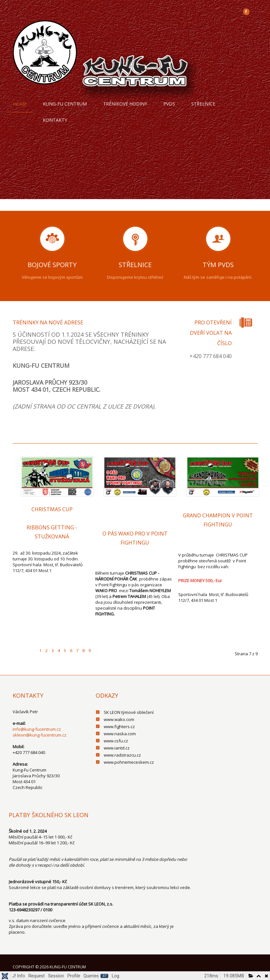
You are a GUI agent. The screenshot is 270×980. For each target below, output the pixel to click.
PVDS (169, 104)
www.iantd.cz (117, 748)
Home (20, 104)
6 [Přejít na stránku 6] (71, 650)
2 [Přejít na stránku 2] (47, 650)
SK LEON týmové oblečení (129, 712)
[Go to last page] (111, 647)
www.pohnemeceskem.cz (129, 762)
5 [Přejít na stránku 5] (65, 650)
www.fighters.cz (119, 727)
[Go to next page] (99, 647)
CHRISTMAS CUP (52, 509)
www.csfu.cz (116, 741)
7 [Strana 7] (77, 650)
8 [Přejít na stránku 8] (83, 650)
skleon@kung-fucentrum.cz (40, 735)
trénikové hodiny (125, 104)
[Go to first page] (19, 647)
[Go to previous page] (31, 647)
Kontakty (55, 120)
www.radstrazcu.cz (122, 755)
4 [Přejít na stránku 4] (59, 650)
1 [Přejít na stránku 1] (40, 650)
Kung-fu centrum (65, 104)
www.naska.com (120, 734)
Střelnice (203, 104)
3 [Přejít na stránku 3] (53, 650)
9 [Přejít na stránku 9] (90, 650)
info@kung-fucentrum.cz (37, 729)
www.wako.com (119, 719)
